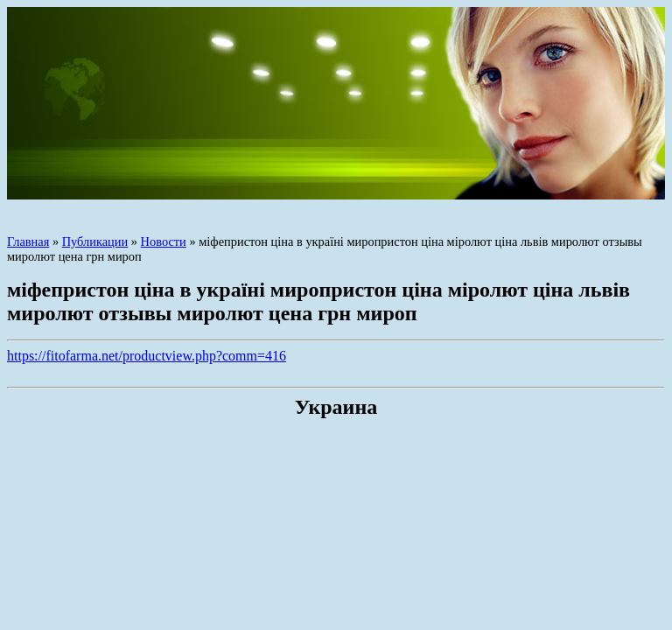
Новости (164, 241)
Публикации (95, 241)
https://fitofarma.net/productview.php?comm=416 (147, 356)
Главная (28, 241)
